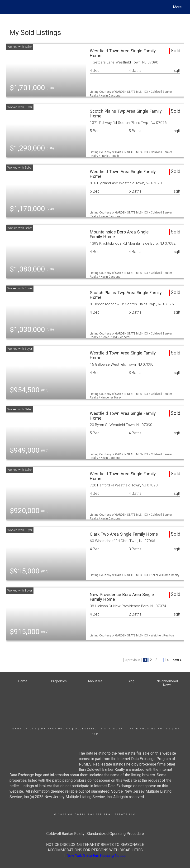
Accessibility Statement (100, 729)
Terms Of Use (23, 729)
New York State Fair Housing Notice (96, 856)
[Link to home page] (8, 7)
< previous (133, 660)
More (177, 7)
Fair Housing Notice (150, 729)
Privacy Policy (56, 729)
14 (167, 660)
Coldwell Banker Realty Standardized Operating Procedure (95, 834)
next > (177, 660)
